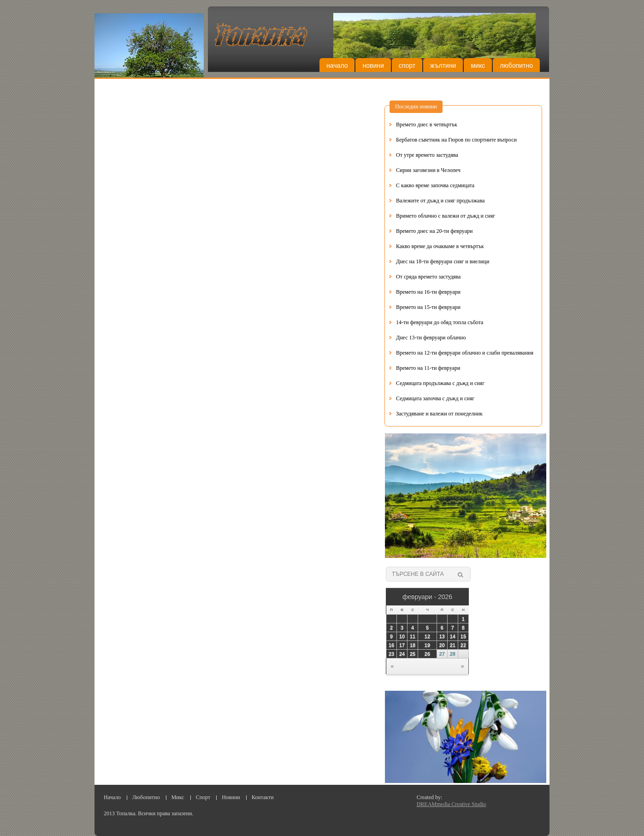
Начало (337, 65)
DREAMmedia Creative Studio (452, 804)
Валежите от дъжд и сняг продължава (440, 201)
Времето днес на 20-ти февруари (434, 231)
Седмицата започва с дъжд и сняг (435, 398)
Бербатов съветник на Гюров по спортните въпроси (456, 140)
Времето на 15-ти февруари (428, 307)
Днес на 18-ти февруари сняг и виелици (443, 261)
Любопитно (516, 65)
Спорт (407, 65)
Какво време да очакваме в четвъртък (440, 246)
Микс (478, 65)
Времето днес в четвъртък (427, 125)
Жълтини (443, 65)
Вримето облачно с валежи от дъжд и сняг (446, 216)
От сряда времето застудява (428, 277)
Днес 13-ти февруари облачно (431, 338)
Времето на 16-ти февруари (428, 292)
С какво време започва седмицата (435, 185)
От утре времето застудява (427, 155)
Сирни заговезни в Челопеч (428, 170)
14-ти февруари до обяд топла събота (440, 322)
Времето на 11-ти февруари (428, 368)
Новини (373, 65)
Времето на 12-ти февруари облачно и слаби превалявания (465, 353)
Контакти (263, 797)
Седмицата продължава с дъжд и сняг (440, 383)
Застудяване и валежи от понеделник (439, 414)
